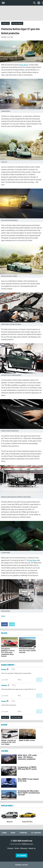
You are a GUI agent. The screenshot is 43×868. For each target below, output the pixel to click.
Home (4, 833)
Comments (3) (5, 23)
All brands (36, 833)
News (13, 833)
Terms (17, 848)
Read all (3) (5, 717)
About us (32, 848)
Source (3, 616)
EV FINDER (22, 856)
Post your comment (17, 23)
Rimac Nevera (24, 65)
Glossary (24, 848)
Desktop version (21, 865)
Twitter (12, 624)
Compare (23, 833)
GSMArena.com (27, 844)
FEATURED (5, 751)
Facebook (4, 624)
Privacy (10, 848)
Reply (39, 680)
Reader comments (9, 665)
